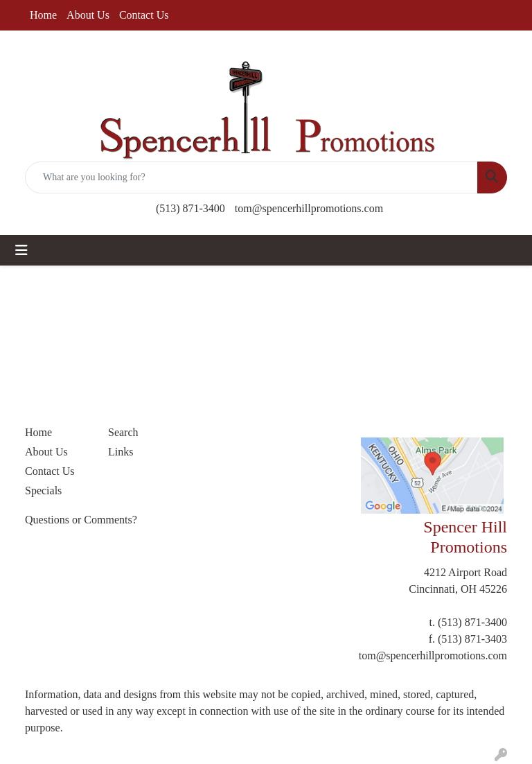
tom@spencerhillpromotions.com (309, 208)
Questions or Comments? (81, 520)
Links (121, 452)
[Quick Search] (251, 177)
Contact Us (144, 15)
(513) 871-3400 (190, 208)
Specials (43, 490)
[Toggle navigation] (21, 250)
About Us (88, 15)
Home (43, 15)
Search (123, 432)
